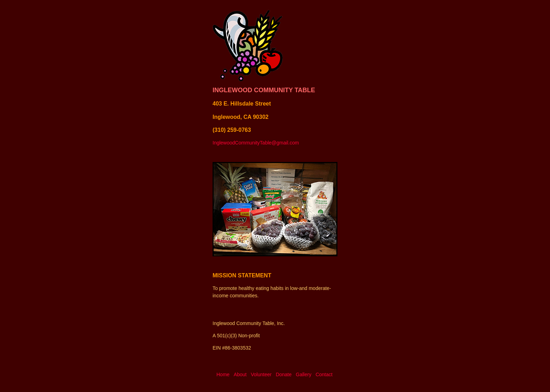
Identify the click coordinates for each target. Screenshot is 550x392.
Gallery (303, 374)
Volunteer (261, 374)
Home (223, 374)
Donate (284, 374)
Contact (324, 374)
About (240, 374)
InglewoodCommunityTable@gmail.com (256, 143)
